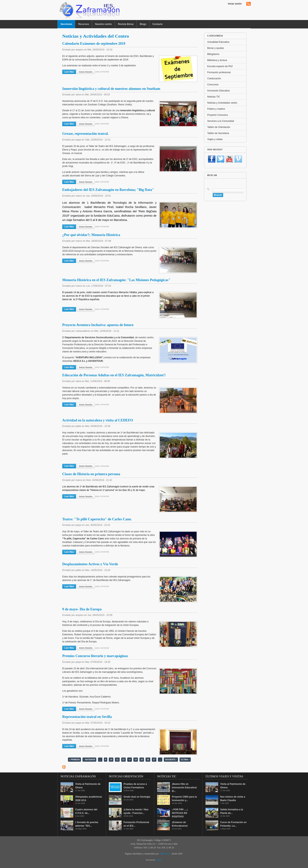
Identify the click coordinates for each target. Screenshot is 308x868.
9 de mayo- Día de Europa (82, 609)
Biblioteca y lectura (217, 60)
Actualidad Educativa (218, 42)
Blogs (143, 24)
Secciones (66, 24)
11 (117, 760)
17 (154, 760)
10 (111, 760)
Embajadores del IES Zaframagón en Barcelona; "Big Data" (108, 190)
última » (185, 760)
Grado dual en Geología (137, 797)
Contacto (158, 24)
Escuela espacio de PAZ (220, 66)
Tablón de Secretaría (218, 133)
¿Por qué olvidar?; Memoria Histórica (91, 235)
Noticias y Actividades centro (222, 103)
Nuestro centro (103, 24)
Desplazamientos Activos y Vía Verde (90, 564)
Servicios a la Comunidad (221, 121)
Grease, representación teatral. (85, 134)
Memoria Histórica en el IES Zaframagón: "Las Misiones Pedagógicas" (116, 280)
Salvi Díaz (164, 854)
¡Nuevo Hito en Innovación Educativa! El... (184, 788)
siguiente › (171, 760)
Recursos (84, 24)
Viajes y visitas (215, 139)
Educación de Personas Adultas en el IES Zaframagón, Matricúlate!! (114, 375)
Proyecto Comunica (218, 115)
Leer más (70, 72)
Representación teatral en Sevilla (87, 717)
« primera (74, 760)
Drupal (159, 860)
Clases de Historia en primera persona (91, 474)
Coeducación (214, 78)
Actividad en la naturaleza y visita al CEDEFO (98, 420)
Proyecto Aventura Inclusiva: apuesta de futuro (98, 325)
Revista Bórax (126, 24)
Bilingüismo (213, 54)
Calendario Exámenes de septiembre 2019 (94, 44)
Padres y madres (216, 109)
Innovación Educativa (218, 91)
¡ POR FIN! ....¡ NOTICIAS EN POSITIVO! (180, 813)
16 (148, 760)
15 (142, 760)
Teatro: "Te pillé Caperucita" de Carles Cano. (97, 519)
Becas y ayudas (216, 48)
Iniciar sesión (235, 4)
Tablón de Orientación (219, 127)
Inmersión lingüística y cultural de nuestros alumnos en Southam (111, 89)
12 (123, 760)
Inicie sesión (86, 72)
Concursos (213, 85)
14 (136, 760)
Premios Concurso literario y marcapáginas (95, 656)
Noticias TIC (214, 97)
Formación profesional (219, 72)
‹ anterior (89, 760)
